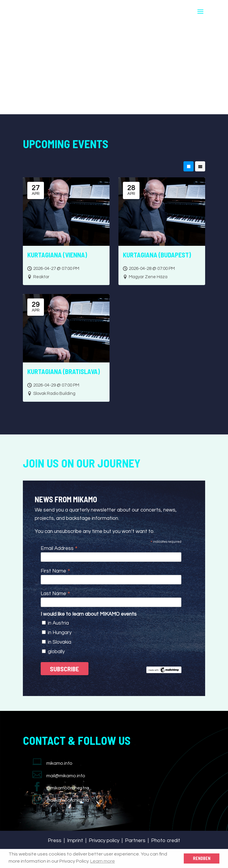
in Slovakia (60, 642)
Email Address (59, 548)
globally (56, 652)
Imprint (75, 841)
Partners (135, 841)
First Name (56, 571)
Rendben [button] (202, 858)
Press (55, 841)
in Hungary (60, 633)
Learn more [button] (103, 861)
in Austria (58, 623)
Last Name (56, 593)
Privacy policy (104, 841)
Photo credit (166, 841)
